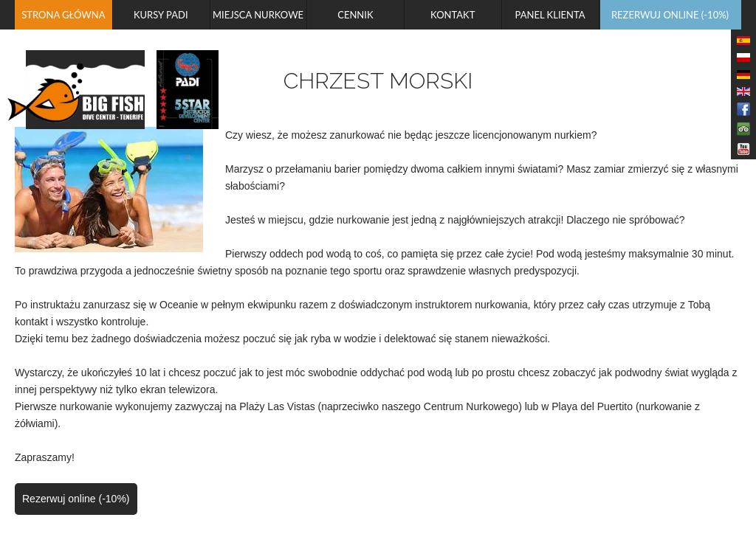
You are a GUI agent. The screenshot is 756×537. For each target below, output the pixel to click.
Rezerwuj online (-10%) (76, 499)
